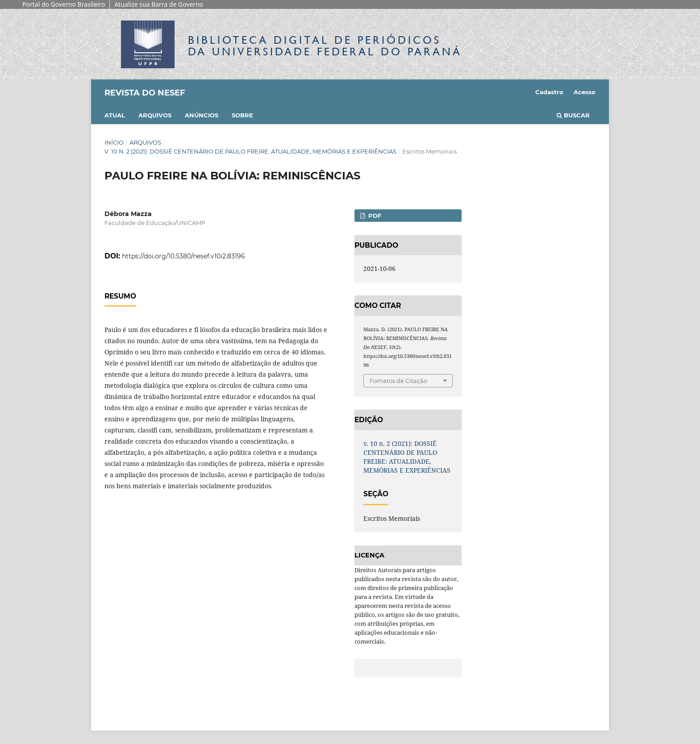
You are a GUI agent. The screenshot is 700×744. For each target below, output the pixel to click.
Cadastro (549, 92)
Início (114, 142)
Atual (115, 115)
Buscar (573, 115)
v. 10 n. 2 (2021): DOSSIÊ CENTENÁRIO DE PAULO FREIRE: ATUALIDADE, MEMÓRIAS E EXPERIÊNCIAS (250, 151)
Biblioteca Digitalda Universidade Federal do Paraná (325, 46)
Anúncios (202, 115)
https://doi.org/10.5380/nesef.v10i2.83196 (183, 256)
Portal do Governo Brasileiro (64, 4)
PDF (374, 216)
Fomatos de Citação (398, 381)
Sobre (242, 115)
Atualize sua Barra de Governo (159, 4)
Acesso (585, 92)
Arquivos (155, 115)
